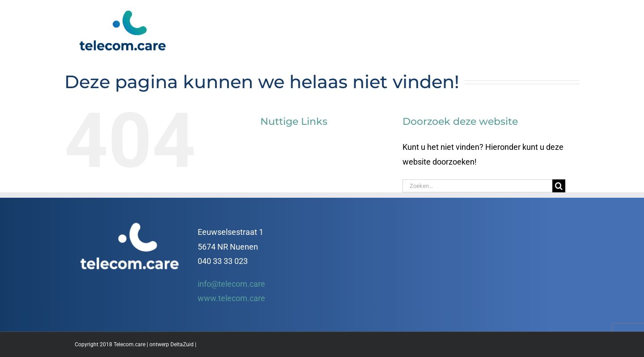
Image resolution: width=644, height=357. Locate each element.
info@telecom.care (231, 284)
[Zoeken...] (477, 186)
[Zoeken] (559, 186)
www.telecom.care (231, 298)
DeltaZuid (182, 344)
